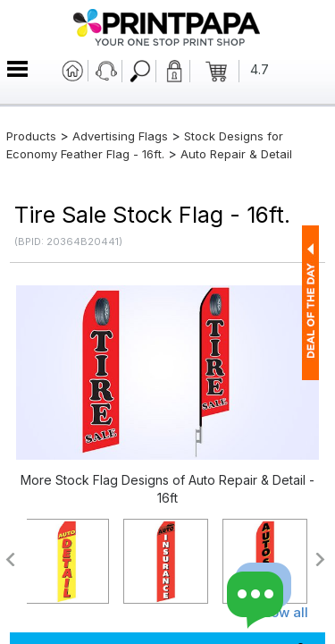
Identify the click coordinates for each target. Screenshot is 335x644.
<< (9, 559)
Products (31, 136)
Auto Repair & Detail (236, 154)
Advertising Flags (120, 136)
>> (321, 559)
